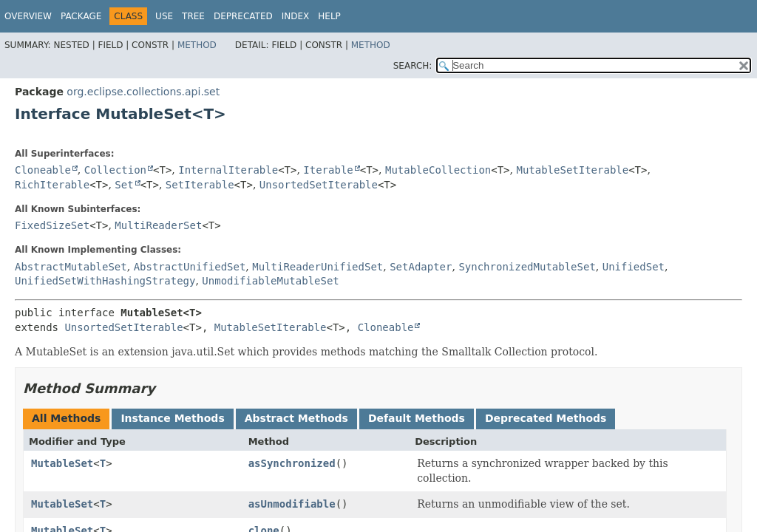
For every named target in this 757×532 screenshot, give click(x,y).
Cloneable (43, 170)
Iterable (328, 170)
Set (124, 185)
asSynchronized (292, 463)
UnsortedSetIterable (319, 185)
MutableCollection (438, 170)
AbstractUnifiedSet (190, 267)
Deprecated (243, 16)
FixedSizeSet (52, 225)
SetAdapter (421, 267)
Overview (28, 16)
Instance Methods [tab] (172, 418)
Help (329, 16)
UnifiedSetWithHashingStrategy (105, 281)
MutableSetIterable (572, 170)
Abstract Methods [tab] (296, 418)
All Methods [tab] (66, 418)
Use (164, 16)
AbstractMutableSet (71, 267)
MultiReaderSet (158, 225)
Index (296, 16)
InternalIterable (228, 170)
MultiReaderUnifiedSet (318, 267)
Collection (115, 170)
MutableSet (62, 463)
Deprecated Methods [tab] (546, 418)
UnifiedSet (634, 267)
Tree (193, 16)
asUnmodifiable (292, 504)
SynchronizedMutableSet (527, 267)
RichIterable (52, 185)
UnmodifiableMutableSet (270, 281)
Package (81, 16)
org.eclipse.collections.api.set (143, 92)
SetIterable (200, 185)
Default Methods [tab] (417, 418)
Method (197, 45)
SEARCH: (413, 66)
